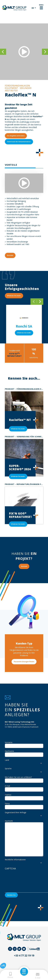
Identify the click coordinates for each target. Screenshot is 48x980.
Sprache (8, 769)
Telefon (8, 795)
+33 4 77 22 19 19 (11, 735)
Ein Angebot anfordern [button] (16, 136)
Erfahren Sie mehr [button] (14, 296)
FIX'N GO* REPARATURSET (14, 355)
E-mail (7, 786)
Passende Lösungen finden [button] (24, 662)
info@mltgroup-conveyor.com (16, 731)
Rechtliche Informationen (15, 860)
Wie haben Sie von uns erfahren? (18, 777)
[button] (3, 966)
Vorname (9, 742)
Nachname (9, 751)
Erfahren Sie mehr (24, 333)
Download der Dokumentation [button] (19, 142)
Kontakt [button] (10, 255)
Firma (7, 804)
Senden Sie (11, 895)
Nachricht (9, 821)
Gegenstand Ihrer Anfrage (16, 812)
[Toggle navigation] (41, 8)
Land (7, 760)
